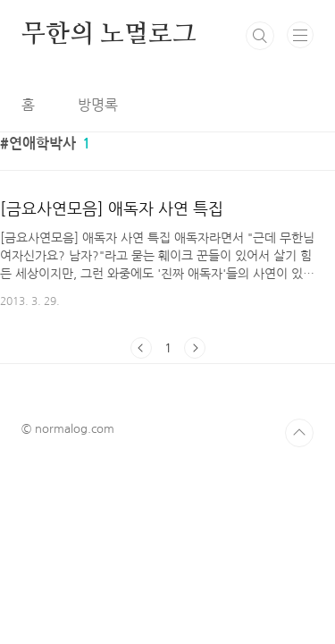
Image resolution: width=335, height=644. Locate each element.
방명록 (98, 105)
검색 (260, 36)
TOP (299, 433)
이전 (141, 348)
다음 (195, 348)
